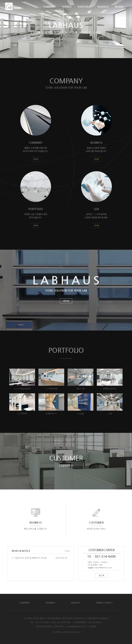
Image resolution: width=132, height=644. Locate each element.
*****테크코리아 (22, 389)
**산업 (80, 414)
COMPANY (50, 10)
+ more (67, 551)
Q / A (102, 575)
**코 (110, 414)
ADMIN (93, 627)
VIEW (66, 301)
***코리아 (22, 414)
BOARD (119, 10)
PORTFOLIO (85, 10)
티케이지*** (51, 414)
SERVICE (67, 10)
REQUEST (103, 10)
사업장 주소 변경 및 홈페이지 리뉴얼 (30, 558)
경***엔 (80, 389)
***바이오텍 (51, 389)
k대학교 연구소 (110, 389)
